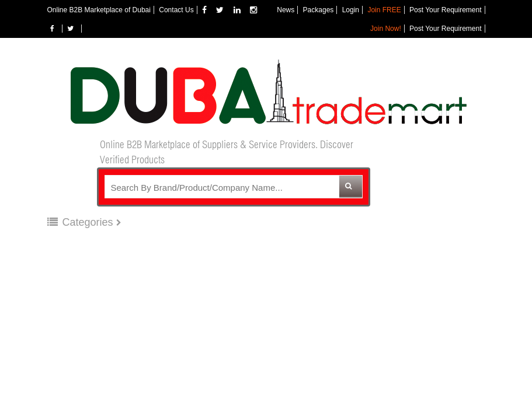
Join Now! (386, 29)
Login (351, 10)
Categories (82, 222)
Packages (319, 10)
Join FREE (384, 10)
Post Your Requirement (445, 10)
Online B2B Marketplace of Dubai (99, 10)
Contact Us (176, 10)
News (286, 10)
